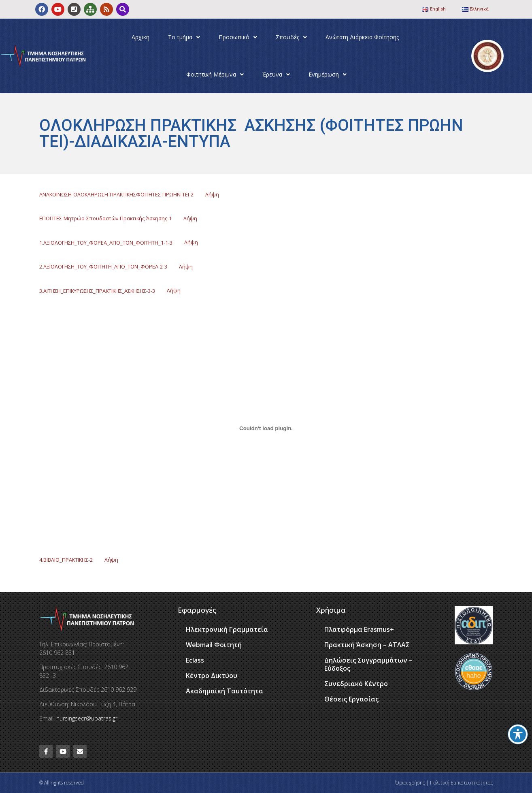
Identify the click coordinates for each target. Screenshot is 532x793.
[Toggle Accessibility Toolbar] (518, 734)
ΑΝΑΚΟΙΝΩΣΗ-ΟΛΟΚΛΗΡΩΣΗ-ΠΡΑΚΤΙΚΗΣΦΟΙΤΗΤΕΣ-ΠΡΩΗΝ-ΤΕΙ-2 (116, 194)
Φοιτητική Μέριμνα (215, 75)
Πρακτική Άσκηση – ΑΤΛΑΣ (367, 645)
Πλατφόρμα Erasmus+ (359, 629)
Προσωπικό (238, 37)
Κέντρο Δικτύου (212, 676)
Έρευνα (276, 75)
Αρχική (140, 37)
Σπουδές (291, 37)
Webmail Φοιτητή (214, 645)
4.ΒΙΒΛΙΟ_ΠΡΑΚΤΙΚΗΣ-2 (66, 560)
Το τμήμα (184, 37)
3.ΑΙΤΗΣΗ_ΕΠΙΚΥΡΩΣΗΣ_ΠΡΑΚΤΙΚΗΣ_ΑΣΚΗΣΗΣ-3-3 (97, 290)
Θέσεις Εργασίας (351, 699)
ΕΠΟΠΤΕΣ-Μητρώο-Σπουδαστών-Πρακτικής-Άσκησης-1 (105, 218)
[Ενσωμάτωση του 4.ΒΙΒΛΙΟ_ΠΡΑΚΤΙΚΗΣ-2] (266, 428)
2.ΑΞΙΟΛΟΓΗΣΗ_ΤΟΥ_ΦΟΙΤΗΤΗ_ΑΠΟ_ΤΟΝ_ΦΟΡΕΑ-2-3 (103, 266)
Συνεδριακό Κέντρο (356, 684)
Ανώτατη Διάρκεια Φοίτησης (362, 37)
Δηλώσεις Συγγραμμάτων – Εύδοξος (368, 664)
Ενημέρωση (328, 75)
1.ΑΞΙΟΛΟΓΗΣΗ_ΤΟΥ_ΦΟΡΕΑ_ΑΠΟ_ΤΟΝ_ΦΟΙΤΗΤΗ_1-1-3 (106, 242)
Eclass (195, 660)
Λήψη (212, 194)
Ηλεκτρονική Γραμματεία (227, 629)
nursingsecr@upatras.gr (87, 718)
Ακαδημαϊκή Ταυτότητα (225, 691)
